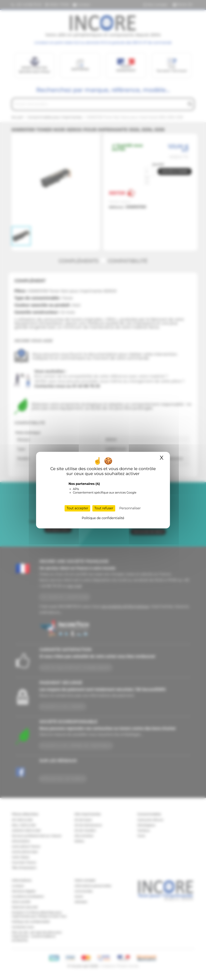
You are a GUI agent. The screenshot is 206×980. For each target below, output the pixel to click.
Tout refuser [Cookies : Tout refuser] (104, 508)
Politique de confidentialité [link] (103, 518)
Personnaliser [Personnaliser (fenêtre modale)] (130, 508)
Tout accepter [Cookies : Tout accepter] (77, 508)
